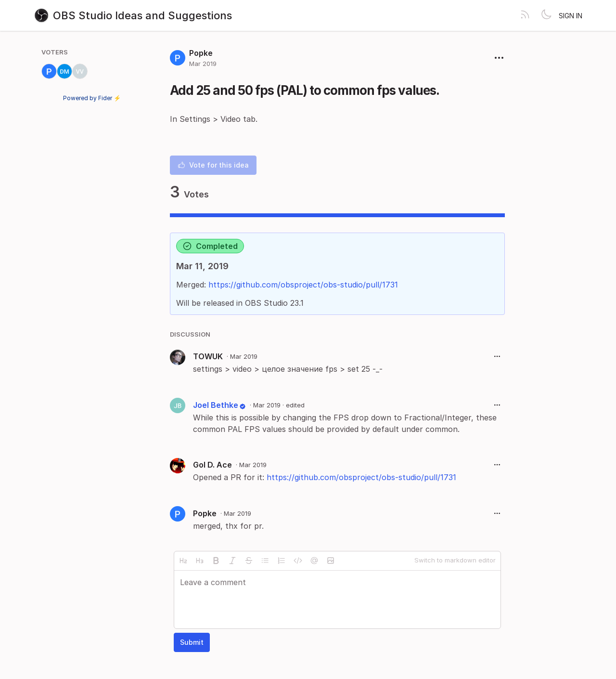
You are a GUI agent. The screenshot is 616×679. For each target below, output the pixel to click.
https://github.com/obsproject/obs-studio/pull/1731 (303, 285)
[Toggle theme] (546, 15)
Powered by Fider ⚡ (92, 98)
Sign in (571, 16)
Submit (192, 642)
